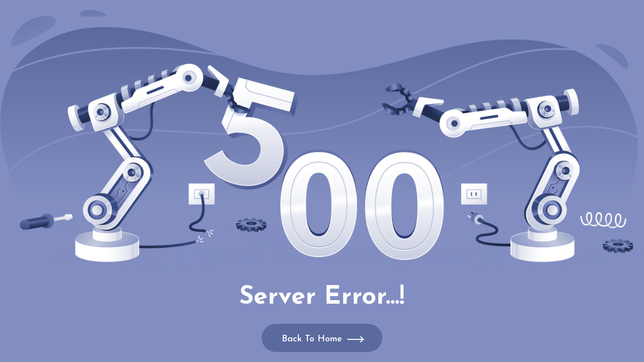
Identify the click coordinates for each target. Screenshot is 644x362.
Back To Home (312, 339)
